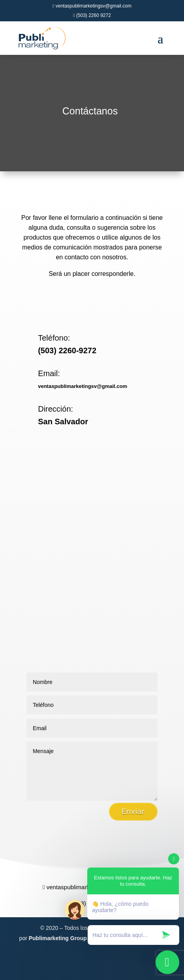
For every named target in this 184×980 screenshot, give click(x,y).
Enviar (133, 811)
